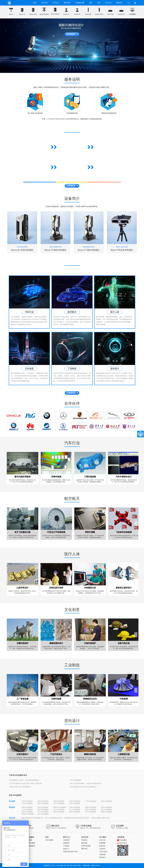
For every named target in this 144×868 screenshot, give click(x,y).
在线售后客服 (86, 846)
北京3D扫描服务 (59, 803)
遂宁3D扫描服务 (43, 810)
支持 (99, 3)
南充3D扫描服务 (91, 810)
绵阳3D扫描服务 (107, 807)
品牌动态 (102, 846)
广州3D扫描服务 (91, 801)
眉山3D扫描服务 (107, 810)
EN (128, 3)
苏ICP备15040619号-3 (74, 866)
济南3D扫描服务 (75, 801)
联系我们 (119, 3)
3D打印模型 (49, 840)
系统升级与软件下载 (70, 852)
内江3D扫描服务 (59, 810)
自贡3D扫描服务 (43, 807)
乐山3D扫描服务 (75, 810)
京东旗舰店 (122, 840)
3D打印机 (44, 3)
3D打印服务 (31, 843)
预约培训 (84, 849)
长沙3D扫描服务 (27, 803)
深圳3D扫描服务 (43, 801)
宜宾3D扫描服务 (27, 812)
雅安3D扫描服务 (75, 812)
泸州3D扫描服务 (75, 807)
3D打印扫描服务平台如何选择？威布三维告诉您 (25, 784)
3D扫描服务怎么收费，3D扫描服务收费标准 (24, 780)
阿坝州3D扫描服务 (28, 814)
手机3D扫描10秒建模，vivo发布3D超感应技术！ (86, 784)
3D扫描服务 (31, 846)
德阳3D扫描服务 (91, 807)
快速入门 (66, 849)
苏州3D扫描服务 (75, 803)
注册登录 (66, 840)
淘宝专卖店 (122, 843)
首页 (35, 3)
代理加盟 (102, 855)
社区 (91, 3)
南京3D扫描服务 (107, 801)
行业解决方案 (80, 3)
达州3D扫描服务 (59, 812)
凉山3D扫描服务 (43, 814)
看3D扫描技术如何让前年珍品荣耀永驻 (83, 787)
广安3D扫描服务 (43, 812)
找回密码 (66, 843)
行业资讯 (102, 849)
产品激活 (66, 846)
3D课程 (30, 840)
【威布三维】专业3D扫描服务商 (20, 787)
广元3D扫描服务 (27, 810)
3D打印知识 (103, 852)
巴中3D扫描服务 (91, 812)
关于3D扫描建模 (75, 780)
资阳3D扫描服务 (107, 812)
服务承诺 (84, 843)
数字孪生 (67, 3)
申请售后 (84, 840)
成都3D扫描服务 (59, 801)
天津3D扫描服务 (27, 801)
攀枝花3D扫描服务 (60, 807)
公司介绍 (108, 3)
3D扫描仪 (56, 3)
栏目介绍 (12, 818)
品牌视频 (102, 843)
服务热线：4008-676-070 (91, 866)
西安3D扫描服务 (43, 803)
